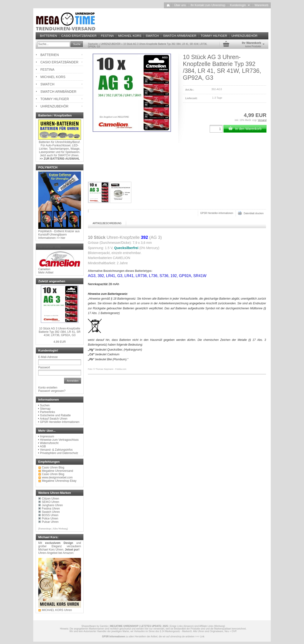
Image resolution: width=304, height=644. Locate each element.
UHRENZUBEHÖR (244, 36)
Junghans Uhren (52, 505)
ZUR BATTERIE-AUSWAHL (62, 159)
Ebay (73, 481)
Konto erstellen (48, 388)
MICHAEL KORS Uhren (57, 610)
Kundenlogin (240, 5)
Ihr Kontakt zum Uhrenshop (208, 5)
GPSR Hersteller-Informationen (217, 213)
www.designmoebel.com (57, 477)
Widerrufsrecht (49, 443)
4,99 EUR (60, 342)
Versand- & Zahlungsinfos (56, 450)
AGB (43, 446)
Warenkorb (261, 5)
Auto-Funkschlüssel (58, 145)
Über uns (180, 5)
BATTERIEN (48, 36)
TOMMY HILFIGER (214, 36)
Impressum (47, 436)
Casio (45, 468)
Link (202, 637)
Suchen (45, 405)
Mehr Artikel (46, 273)
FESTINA (107, 36)
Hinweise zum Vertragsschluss (59, 440)
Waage (75, 149)
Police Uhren (50, 519)
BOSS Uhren (50, 515)
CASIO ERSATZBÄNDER (79, 36)
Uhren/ (59, 142)
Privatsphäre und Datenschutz (59, 453)
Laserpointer (47, 152)
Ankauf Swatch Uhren (54, 419)
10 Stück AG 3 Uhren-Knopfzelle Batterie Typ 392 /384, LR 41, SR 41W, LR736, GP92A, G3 (60, 332)
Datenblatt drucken (251, 213)
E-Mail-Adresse (48, 357)
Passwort (44, 367)
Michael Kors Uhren (51, 550)
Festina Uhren (51, 509)
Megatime (48, 471)
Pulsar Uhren (50, 522)
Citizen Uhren (50, 499)
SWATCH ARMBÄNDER (180, 36)
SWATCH (152, 36)
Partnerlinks (47, 412)
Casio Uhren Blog (53, 474)
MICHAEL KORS (130, 36)
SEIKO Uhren (50, 502)
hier (63, 238)
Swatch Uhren (51, 512)
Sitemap (45, 409)
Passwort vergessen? (52, 391)
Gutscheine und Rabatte (55, 415)
